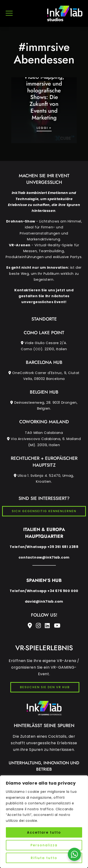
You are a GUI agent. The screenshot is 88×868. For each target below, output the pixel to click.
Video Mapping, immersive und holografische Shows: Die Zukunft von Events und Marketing (44, 97)
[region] (44, 822)
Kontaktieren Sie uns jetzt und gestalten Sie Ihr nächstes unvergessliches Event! (44, 296)
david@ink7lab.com (44, 601)
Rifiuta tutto (44, 858)
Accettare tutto (44, 832)
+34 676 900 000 (63, 591)
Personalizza (44, 845)
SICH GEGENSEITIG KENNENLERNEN (44, 511)
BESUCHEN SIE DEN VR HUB (45, 687)
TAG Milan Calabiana (44, 439)
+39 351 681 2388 (63, 547)
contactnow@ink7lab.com (44, 557)
